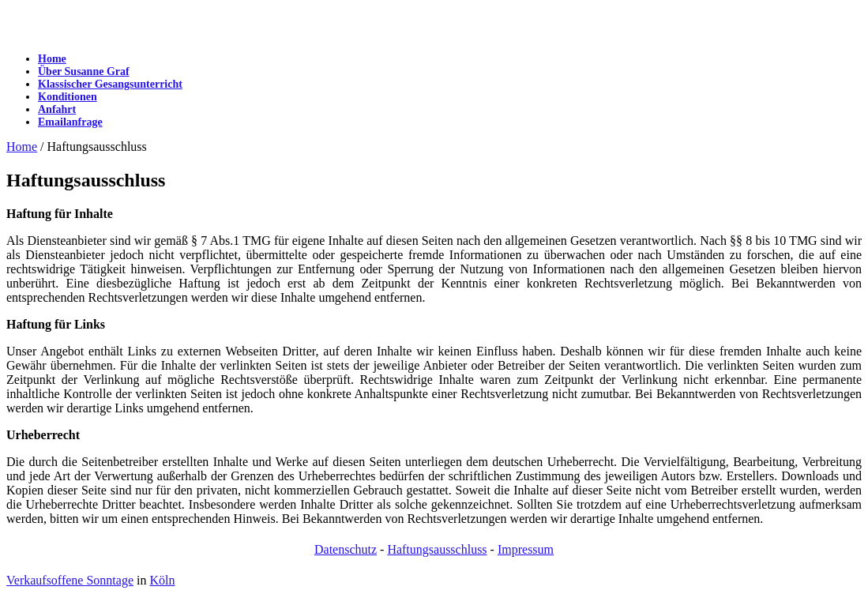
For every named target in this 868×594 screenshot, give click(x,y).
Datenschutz (346, 549)
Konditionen (68, 97)
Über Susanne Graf (84, 71)
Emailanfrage (70, 122)
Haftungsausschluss (437, 549)
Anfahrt (57, 109)
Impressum (526, 549)
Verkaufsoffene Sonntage (70, 580)
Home (52, 59)
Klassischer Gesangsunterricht (110, 84)
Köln (162, 580)
